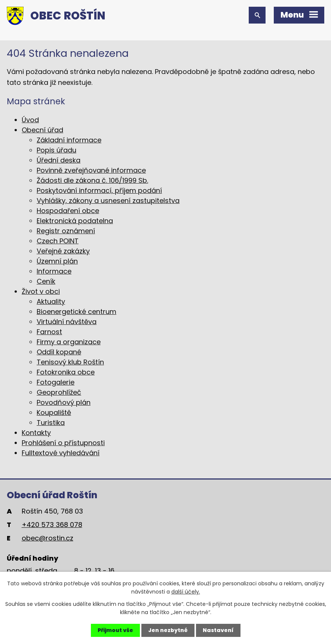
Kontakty (36, 433)
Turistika (51, 423)
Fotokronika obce (66, 372)
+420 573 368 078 (52, 525)
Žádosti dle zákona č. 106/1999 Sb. (92, 180)
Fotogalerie (56, 382)
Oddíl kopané (59, 352)
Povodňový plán (64, 402)
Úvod (30, 120)
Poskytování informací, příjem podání (99, 190)
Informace (54, 271)
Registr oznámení (66, 231)
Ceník (46, 281)
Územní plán (57, 261)
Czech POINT (58, 241)
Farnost (49, 332)
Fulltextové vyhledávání (61, 453)
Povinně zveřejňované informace (91, 170)
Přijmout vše (115, 630)
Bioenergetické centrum (76, 312)
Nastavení (218, 630)
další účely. (186, 592)
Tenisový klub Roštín (70, 362)
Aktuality (51, 301)
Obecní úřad (42, 130)
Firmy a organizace (69, 342)
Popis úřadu (56, 150)
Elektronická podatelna (75, 221)
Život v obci (41, 291)
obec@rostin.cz (47, 538)
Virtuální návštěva (67, 322)
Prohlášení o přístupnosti (63, 443)
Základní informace (69, 140)
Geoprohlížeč (59, 392)
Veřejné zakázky (63, 251)
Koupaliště (54, 412)
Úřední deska (59, 160)
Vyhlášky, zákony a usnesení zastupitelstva (108, 201)
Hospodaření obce (68, 211)
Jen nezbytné (168, 630)
